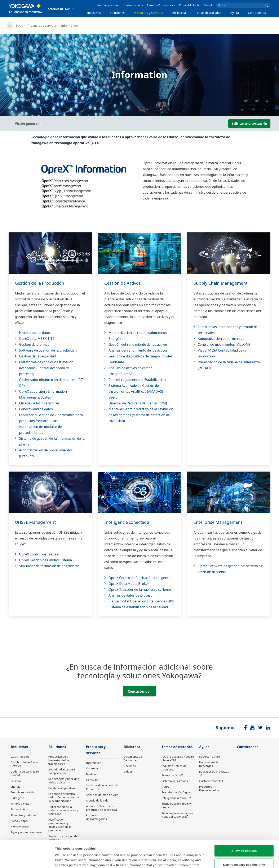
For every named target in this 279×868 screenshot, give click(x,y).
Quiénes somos (133, 5)
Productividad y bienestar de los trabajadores (59, 760)
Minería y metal (20, 804)
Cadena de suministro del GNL (25, 773)
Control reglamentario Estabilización (137, 380)
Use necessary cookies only (244, 837)
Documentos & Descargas (133, 758)
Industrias (94, 13)
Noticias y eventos (108, 5)
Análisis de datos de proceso (130, 595)
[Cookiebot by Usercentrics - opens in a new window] (27, 860)
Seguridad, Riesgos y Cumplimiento (62, 771)
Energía (16, 787)
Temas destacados (208, 13)
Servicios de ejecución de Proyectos (102, 787)
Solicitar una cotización (249, 123)
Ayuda (235, 13)
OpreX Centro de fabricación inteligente (139, 578)
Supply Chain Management (221, 283)
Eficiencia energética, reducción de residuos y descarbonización (64, 797)
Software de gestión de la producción (48, 350)
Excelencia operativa (62, 788)
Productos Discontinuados (209, 788)
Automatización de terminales (221, 339)
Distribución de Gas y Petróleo (24, 764)
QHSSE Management (35, 522)
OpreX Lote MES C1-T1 (37, 339)
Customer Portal (210, 781)
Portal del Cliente (189, 5)
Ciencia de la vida (97, 800)
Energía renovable (23, 792)
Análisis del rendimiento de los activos (138, 350)
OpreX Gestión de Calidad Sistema (45, 560)
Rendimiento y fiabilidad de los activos (64, 781)
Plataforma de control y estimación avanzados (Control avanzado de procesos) (46, 368)
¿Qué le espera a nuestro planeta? (178, 758)
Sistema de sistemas (175, 781)
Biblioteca (179, 13)
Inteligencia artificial (174, 798)
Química (16, 781)
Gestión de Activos (123, 283)
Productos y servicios (148, 13)
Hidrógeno (17, 798)
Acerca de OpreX (172, 775)
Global (208, 5)
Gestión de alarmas (34, 344)
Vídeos (128, 772)
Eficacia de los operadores (39, 403)
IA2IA (165, 787)
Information (94, 763)
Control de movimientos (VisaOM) (224, 344)
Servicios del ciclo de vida (102, 795)
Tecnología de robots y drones (176, 805)
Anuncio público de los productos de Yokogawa (101, 808)
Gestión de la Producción (40, 283)
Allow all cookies (244, 823)
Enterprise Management (218, 522)
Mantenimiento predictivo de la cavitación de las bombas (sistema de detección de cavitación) (141, 415)
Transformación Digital (176, 792)
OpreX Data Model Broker (129, 584)
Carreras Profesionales (161, 5)
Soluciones (117, 13)
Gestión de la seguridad (37, 356)
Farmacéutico (19, 809)
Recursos (130, 766)
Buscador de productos (214, 772)
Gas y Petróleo (20, 757)
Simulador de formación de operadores (49, 566)
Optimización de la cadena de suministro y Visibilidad (63, 810)
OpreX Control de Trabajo (39, 554)
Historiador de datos (35, 333)
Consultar (92, 780)
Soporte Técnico (210, 757)
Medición (92, 774)
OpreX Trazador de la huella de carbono (140, 589)
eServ (113, 397)
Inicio (20, 25)
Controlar (92, 768)
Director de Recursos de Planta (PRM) (138, 403)
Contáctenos (257, 13)
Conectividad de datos (36, 409)
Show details (220, 860)
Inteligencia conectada (127, 522)
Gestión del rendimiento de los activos (138, 344)
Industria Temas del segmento (174, 768)
